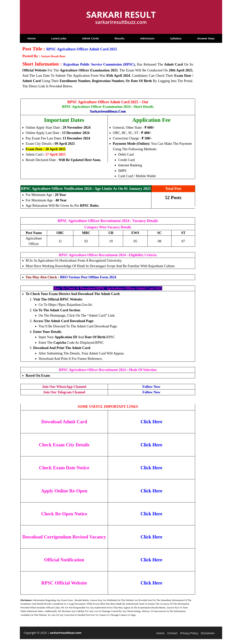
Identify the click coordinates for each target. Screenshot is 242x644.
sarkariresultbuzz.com (108, 111)
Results (120, 38)
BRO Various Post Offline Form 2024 (88, 277)
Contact (172, 633)
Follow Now (151, 387)
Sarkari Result (121, 14)
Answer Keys (206, 38)
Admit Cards (90, 38)
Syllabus (176, 38)
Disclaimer (208, 633)
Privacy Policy (189, 633)
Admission (147, 38)
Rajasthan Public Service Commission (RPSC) (99, 64)
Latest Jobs (59, 38)
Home (32, 38)
